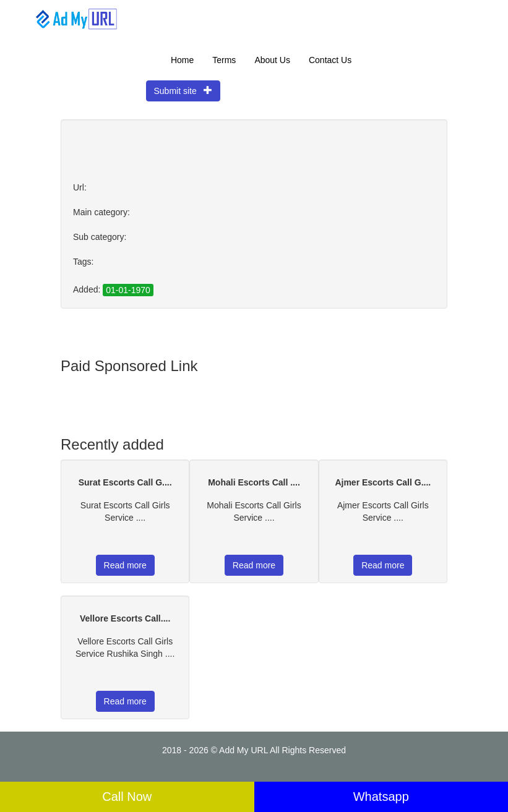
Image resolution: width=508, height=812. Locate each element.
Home (182, 60)
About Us (272, 60)
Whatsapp (381, 797)
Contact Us (330, 60)
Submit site (183, 91)
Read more (125, 565)
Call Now (127, 797)
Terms (224, 60)
